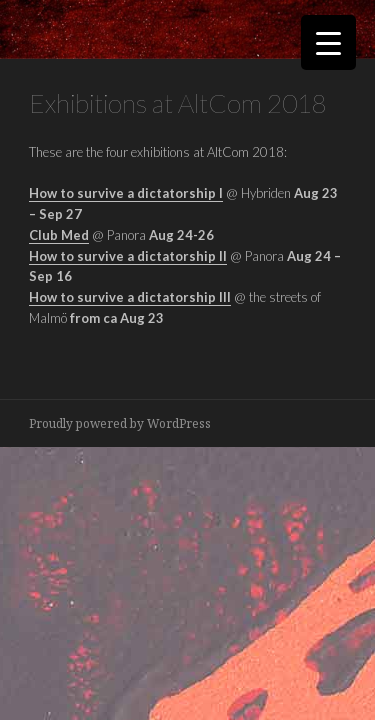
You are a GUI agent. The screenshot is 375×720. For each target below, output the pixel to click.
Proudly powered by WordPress (120, 423)
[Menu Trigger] (328, 42)
